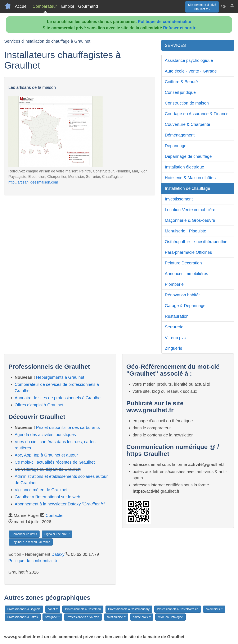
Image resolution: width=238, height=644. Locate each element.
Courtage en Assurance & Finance (197, 114)
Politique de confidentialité (165, 22)
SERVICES (175, 45)
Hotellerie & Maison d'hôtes (190, 178)
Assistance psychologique (189, 60)
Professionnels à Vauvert (83, 617)
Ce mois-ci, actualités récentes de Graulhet (55, 462)
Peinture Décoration (183, 263)
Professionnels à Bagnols (24, 609)
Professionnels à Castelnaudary (129, 609)
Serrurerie (174, 327)
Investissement (179, 199)
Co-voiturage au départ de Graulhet (48, 469)
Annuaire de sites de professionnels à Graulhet (58, 398)
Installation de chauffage (187, 188)
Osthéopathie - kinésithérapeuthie (196, 242)
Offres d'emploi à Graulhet (39, 405)
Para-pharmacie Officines (188, 252)
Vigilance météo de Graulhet (41, 490)
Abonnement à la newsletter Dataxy (60, 504)
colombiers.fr (214, 609)
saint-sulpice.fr (116, 617)
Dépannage (176, 146)
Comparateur (45, 6)
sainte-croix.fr (142, 617)
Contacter (55, 515)
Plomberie (174, 284)
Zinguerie (173, 348)
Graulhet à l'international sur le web (47, 497)
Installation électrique (184, 167)
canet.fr (53, 609)
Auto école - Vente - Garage (191, 71)
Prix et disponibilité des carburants (68, 427)
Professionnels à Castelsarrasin (178, 609)
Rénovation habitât (182, 295)
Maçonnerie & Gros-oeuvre (190, 220)
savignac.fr (52, 617)
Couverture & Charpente (187, 124)
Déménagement (180, 135)
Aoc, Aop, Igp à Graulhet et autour (46, 455)
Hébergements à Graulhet (60, 377)
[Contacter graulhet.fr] (232, 6)
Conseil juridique (180, 92)
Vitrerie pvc (175, 338)
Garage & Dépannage (185, 306)
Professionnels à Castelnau (83, 609)
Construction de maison (187, 103)
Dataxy (58, 554)
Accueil (22, 6)
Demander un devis (24, 534)
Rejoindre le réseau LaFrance (31, 542)
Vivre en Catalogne (170, 617)
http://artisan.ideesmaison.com (33, 182)
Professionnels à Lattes (23, 617)
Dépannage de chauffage (188, 156)
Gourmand (88, 6)
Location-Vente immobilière (190, 210)
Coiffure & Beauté (181, 82)
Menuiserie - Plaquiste (185, 231)
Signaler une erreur (57, 534)
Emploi (68, 6)
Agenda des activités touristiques (45, 435)
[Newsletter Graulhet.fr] (223, 6)
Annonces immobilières (186, 274)
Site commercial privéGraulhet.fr (202, 7)
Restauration (177, 316)
